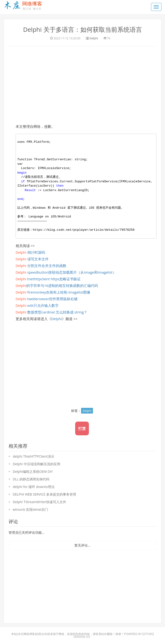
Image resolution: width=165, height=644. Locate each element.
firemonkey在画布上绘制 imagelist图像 (53, 292)
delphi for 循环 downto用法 (34, 486)
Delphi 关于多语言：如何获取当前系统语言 (82, 29)
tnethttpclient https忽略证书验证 (48, 279)
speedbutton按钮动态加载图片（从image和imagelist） (66, 272)
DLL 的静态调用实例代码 (31, 479)
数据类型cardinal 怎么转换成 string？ (52, 312)
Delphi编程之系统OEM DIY (33, 471)
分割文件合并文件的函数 (41, 265)
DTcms (148, 634)
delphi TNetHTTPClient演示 (34, 456)
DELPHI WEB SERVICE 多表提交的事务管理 (45, 494)
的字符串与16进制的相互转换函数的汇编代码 (57, 285)
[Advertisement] (82, 84)
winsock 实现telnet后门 (31, 509)
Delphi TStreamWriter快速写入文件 (39, 502)
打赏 (82, 428)
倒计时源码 (30, 252)
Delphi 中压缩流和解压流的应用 (37, 464)
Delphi (94, 38)
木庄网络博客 (26, 634)
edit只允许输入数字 (37, 305)
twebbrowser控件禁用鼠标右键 (47, 299)
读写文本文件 (32, 259)
